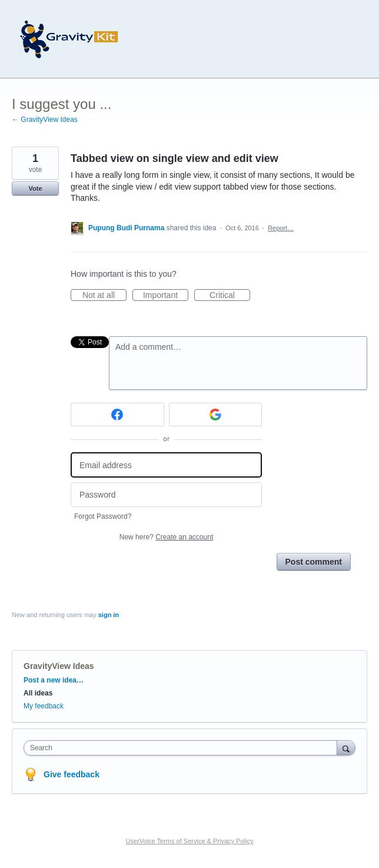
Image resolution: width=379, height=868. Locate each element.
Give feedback (72, 774)
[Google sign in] (216, 415)
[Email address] (166, 465)
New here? (166, 537)
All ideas (38, 693)
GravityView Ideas (59, 666)
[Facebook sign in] (117, 415)
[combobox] (183, 748)
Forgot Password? (103, 516)
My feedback (44, 706)
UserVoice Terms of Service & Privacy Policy (190, 841)
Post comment (314, 562)
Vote (35, 188)
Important (166, 296)
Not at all (104, 296)
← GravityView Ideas (45, 120)
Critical (230, 296)
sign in (109, 615)
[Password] (166, 495)
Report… (281, 228)
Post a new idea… (54, 680)
